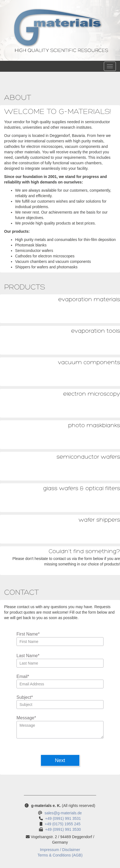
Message (26, 718)
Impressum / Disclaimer (60, 850)
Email (23, 677)
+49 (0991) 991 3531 (63, 818)
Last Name (28, 656)
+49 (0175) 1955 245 (63, 824)
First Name (28, 634)
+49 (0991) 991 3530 (63, 829)
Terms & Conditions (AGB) (60, 855)
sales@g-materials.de (63, 813)
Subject (25, 698)
